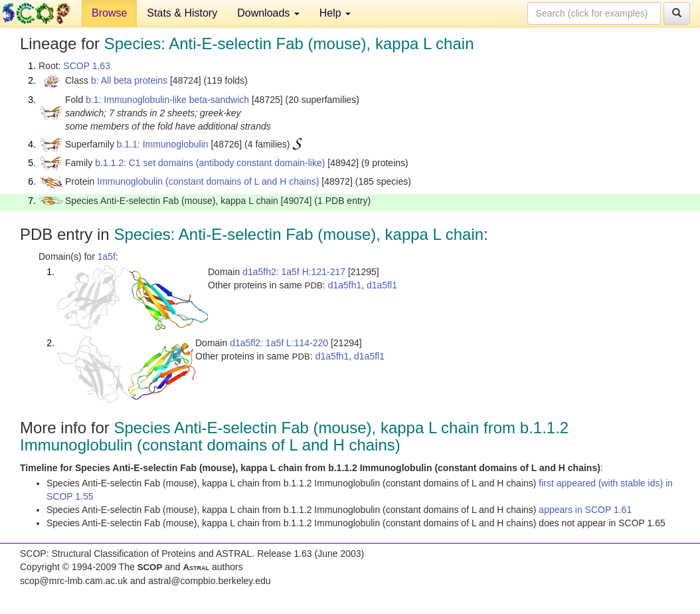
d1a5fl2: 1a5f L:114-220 (279, 343)
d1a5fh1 (345, 285)
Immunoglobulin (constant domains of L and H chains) (208, 181)
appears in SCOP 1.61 (585, 510)
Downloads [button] (268, 13)
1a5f (107, 256)
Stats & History (182, 13)
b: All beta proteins (129, 80)
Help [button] (335, 13)
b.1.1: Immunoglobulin (163, 144)
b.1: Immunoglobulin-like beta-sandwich (167, 100)
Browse (109, 13)
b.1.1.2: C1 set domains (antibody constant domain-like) (210, 163)
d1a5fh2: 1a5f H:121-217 (294, 272)
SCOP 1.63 (87, 66)
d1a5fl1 (382, 285)
